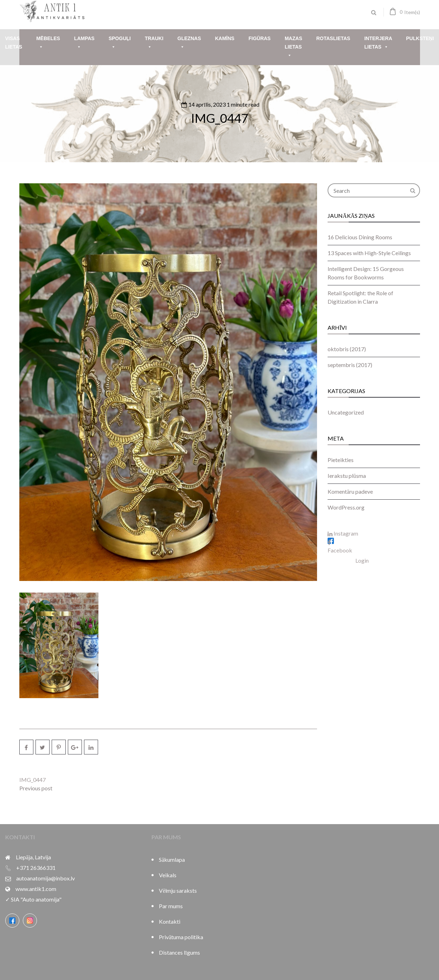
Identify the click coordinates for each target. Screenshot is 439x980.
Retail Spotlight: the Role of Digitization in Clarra (360, 297)
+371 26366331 (36, 868)
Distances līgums (179, 952)
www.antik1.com (36, 889)
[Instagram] (30, 921)
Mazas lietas (293, 48)
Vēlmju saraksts (178, 890)
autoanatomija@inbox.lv (46, 878)
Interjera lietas (378, 43)
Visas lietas (14, 43)
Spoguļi (120, 43)
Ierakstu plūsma (347, 476)
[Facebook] (12, 921)
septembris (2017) (350, 365)
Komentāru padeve (350, 491)
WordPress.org (346, 507)
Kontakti (170, 921)
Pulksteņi (420, 38)
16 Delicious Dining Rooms (360, 237)
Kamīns (225, 38)
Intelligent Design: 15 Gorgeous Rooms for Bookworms (366, 273)
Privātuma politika (181, 937)
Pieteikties (341, 460)
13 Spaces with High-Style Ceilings (369, 253)
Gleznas (189, 43)
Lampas (84, 43)
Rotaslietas (333, 38)
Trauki (154, 43)
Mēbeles (48, 43)
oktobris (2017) (347, 349)
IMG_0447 (219, 118)
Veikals (168, 875)
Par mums (171, 906)
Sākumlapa (172, 859)
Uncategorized (346, 412)
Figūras (260, 38)
